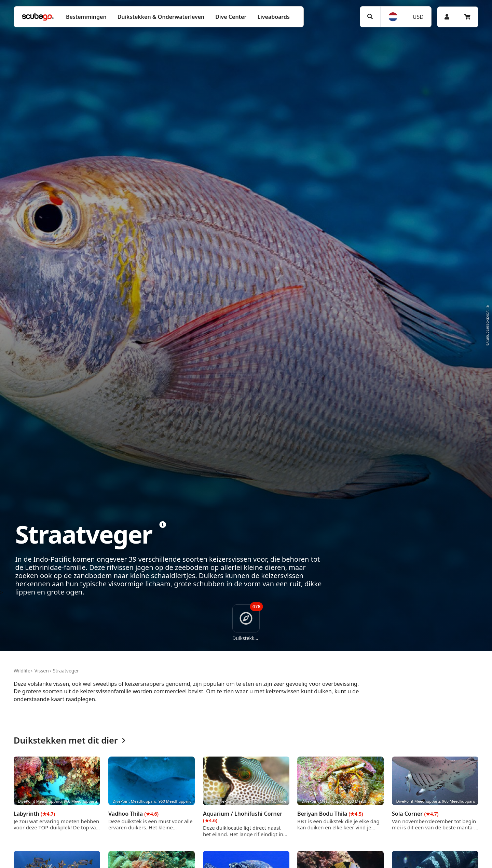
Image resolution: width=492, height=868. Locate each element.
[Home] (38, 17)
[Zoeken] (370, 17)
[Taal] (393, 17)
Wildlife (22, 671)
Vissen (42, 671)
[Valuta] (418, 17)
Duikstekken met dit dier (70, 741)
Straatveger (66, 671)
